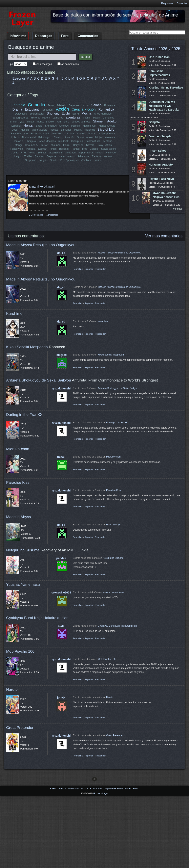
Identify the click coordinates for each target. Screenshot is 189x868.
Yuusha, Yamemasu (23, 584)
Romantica (106, 109)
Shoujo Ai (31, 141)
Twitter (128, 788)
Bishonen (16, 133)
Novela (90, 145)
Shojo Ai (64, 126)
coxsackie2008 (61, 592)
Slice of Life (106, 130)
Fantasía (18, 105)
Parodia (76, 126)
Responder (100, 269)
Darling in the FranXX (24, 415)
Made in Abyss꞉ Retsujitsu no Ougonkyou (41, 245)
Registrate (167, 3)
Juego (42, 160)
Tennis (53, 149)
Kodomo (108, 156)
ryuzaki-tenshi (61, 388)
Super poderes (107, 133)
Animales (57, 133)
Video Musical (39, 130)
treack (61, 457)
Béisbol (42, 153)
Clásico (58, 137)
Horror (67, 145)
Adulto (112, 121)
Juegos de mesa (81, 122)
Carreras (70, 133)
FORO (53, 788)
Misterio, (108, 141)
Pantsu (75, 149)
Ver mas (178, 209)
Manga (19, 145)
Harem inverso (67, 156)
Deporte (52, 156)
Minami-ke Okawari (42, 186)
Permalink (78, 269)
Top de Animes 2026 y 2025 (156, 49)
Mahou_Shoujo (45, 122)
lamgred (61, 355)
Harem (46, 118)
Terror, (44, 145)
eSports (53, 160)
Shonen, (53, 113)
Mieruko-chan (18, 449)
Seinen (96, 105)
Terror (51, 105)
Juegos (18, 156)
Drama (17, 109)
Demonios (108, 118)
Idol (26, 133)
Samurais (66, 130)
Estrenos (19, 79)
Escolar (42, 149)
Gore (66, 122)
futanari (92, 133)
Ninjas (99, 137)
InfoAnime (18, 36)
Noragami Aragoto (161, 165)
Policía (99, 153)
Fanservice (17, 149)
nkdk (61, 626)
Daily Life (78, 145)
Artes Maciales (47, 141)
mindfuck (63, 141)
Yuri (59, 122)
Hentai (28, 126)
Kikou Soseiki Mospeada (27, 347)
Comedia (37, 105)
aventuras (73, 117)
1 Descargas (52, 215)
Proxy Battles (104, 145)
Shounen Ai (32, 145)
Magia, (78, 130)
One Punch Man (159, 57)
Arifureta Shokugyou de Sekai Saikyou (39, 380)
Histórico (111, 153)
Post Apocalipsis (69, 160)
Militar (31, 122)
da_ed (61, 253)
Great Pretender (20, 728)
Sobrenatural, (93, 141)
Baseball (64, 149)
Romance (110, 105)
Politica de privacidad (92, 788)
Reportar (89, 269)
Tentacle (18, 141)
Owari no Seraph (160, 136)
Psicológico (45, 137)
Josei (15, 130)
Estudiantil (33, 109)
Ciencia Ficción (84, 109)
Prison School (158, 151)
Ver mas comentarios (164, 236)
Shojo (39, 126)
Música (25, 130)
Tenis (32, 153)
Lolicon (16, 137)
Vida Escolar (56, 153)
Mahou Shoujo (107, 126)
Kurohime (14, 314)
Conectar (182, 3)
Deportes (74, 105)
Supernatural (85, 153)
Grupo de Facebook (114, 788)
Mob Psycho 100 (20, 651)
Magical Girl (89, 126)
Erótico (97, 160)
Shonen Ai (51, 126)
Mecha (87, 113)
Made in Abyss (19, 517)
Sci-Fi (76, 114)
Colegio (94, 149)
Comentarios (88, 36)
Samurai (39, 156)
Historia (35, 118)
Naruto (12, 689)
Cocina (81, 133)
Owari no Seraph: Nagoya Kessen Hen (166, 195)
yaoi (22, 122)
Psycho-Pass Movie (162, 179)
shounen (56, 145)
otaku (89, 137)
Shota (80, 137)
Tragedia (31, 149)
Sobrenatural (37, 114)
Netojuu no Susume (23, 550)
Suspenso (31, 160)
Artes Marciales (103, 114)
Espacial (16, 126)
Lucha (85, 105)
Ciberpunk (77, 141)
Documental (29, 137)
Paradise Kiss (18, 482)
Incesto (54, 130)
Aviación (70, 137)
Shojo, (14, 122)
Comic (14, 153)
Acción (62, 109)
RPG (24, 153)
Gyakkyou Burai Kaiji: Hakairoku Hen (37, 618)
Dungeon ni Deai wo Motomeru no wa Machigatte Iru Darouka (164, 106)
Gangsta (154, 122)
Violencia (90, 130)
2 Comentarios (36, 215)
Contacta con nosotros (69, 788)
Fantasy (96, 156)
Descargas (44, 36)
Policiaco (70, 153)
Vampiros (58, 118)
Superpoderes (20, 118)
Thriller (28, 156)
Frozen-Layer (101, 793)
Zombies (86, 160)
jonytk (61, 697)
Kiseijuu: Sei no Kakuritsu (166, 88)
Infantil (87, 118)
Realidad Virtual (40, 133)
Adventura (83, 156)
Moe (85, 149)
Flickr (136, 788)
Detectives (21, 114)
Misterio (62, 105)
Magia (97, 118)
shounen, (48, 110)
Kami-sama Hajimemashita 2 (160, 73)
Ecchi (66, 113)
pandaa (61, 558)
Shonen (99, 121)
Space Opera (108, 149)
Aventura (110, 137)
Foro (65, 36)
